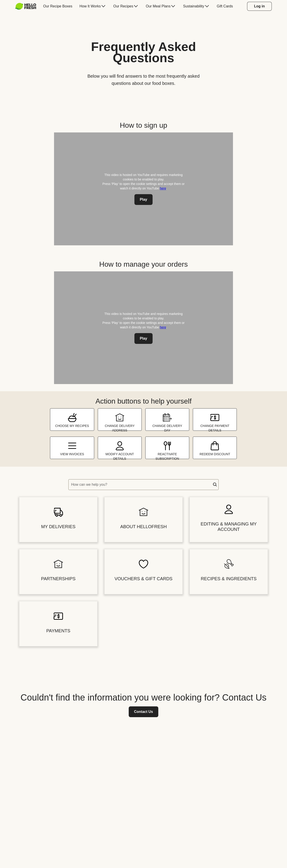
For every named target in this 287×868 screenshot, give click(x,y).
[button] (215, 485)
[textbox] (143, 485)
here (163, 188)
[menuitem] (27, 6)
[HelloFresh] (26, 6)
